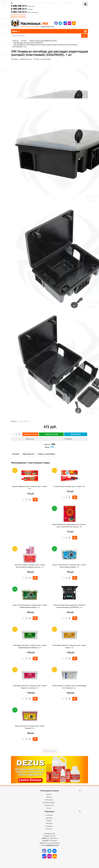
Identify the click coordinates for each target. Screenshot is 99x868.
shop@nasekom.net (47, 27)
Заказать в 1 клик (51, 434)
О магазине (49, 815)
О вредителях (49, 805)
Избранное (68, 439)
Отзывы (49, 821)
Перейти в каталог (50, 751)
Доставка (49, 818)
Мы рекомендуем (49, 803)
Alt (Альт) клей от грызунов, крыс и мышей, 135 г (69, 486)
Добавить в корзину (30, 434)
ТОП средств (49, 800)
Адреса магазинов (18, 16)
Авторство (49, 823)
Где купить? (76, 434)
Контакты (49, 829)
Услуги (49, 808)
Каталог (49, 794)
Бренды (49, 797)
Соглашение (49, 826)
